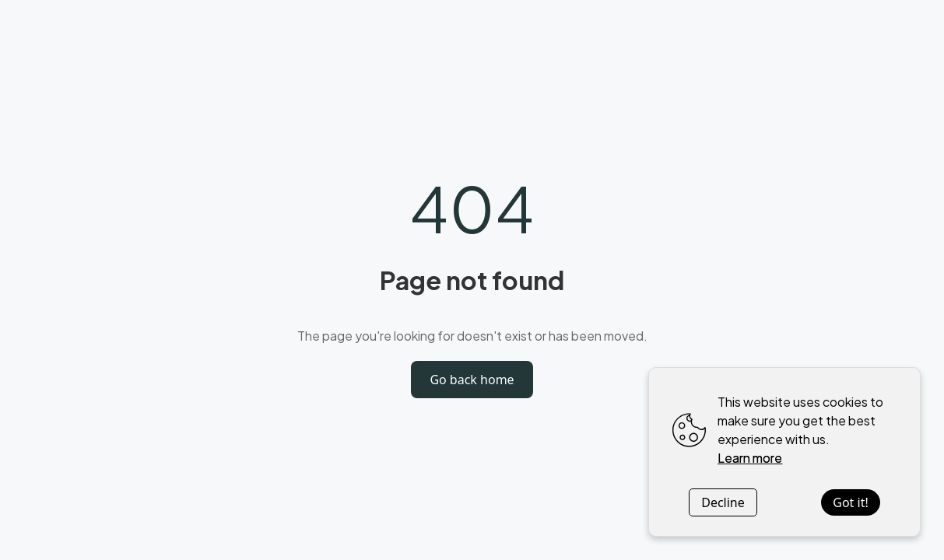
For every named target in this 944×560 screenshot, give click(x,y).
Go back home (472, 380)
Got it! (850, 502)
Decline (723, 502)
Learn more (750, 458)
